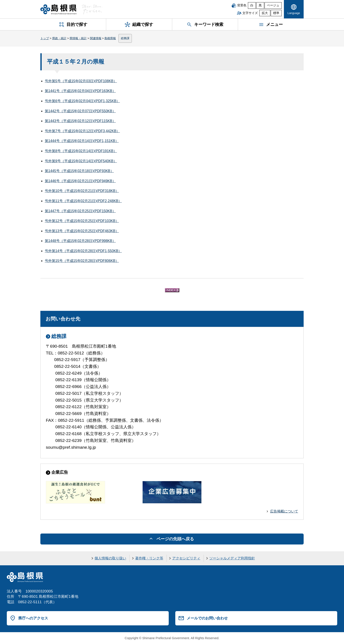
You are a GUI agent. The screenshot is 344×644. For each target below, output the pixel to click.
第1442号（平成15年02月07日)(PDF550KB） (80, 111)
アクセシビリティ (186, 558)
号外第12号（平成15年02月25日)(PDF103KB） (82, 221)
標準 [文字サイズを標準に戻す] (276, 13)
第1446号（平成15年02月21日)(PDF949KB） (80, 181)
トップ (45, 38)
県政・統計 (59, 38)
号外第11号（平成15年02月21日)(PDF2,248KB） (83, 201)
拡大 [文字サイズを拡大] (265, 13)
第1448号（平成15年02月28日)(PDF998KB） (80, 241)
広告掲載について (284, 511)
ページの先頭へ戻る (175, 539)
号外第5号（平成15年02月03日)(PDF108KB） (81, 81)
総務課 (125, 38)
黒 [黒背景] (260, 5)
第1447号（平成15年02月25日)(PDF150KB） (80, 211)
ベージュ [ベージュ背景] (273, 5)
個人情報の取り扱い (110, 558)
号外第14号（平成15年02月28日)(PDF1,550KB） (83, 251)
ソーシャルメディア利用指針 (232, 558)
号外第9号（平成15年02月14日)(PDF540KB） (81, 161)
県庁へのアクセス (33, 618)
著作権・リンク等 (149, 558)
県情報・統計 (78, 38)
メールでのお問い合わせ (207, 618)
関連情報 (96, 38)
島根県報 (110, 38)
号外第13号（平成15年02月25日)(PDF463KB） (82, 231)
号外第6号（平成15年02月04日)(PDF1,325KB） (82, 101)
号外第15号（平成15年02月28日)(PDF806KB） (82, 261)
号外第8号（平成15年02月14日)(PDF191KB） (81, 151)
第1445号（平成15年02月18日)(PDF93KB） (79, 171)
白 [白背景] (252, 5)
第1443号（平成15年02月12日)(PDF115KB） (80, 121)
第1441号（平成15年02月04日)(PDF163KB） (80, 91)
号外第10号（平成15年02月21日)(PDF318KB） (82, 191)
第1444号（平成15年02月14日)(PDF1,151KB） (82, 141)
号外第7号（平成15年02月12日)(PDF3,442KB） (82, 131)
